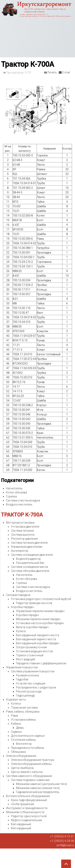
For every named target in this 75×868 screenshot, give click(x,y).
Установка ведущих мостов (34, 651)
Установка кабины (23, 720)
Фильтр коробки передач (32, 627)
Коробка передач (22, 607)
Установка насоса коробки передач (40, 623)
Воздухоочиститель (19, 504)
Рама (14, 716)
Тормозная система (24, 708)
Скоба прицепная (22, 804)
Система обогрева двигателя (30, 571)
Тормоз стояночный (30, 655)
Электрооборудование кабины (31, 764)
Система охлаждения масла (29, 567)
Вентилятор (24, 744)
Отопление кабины (23, 740)
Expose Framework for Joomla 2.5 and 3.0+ (37, 29)
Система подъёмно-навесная (30, 780)
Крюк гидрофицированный (29, 800)
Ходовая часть (16, 700)
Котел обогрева (16, 492)
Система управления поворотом (33, 671)
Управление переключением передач (40, 611)
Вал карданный (21, 824)
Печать (50, 72)
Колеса (16, 704)
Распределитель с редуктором (36, 687)
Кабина (16, 724)
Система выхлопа (23, 535)
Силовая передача (18, 595)
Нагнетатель (14, 488)
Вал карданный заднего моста (36, 639)
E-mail (64, 72)
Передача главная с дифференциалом (41, 663)
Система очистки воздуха (23, 500)
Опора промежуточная (31, 647)
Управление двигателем (27, 547)
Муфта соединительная (26, 820)
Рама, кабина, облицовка (23, 712)
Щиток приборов (22, 768)
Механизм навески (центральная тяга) (41, 784)
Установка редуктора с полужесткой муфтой (41, 599)
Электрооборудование (21, 756)
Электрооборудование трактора (33, 760)
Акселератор (20, 551)
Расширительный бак (30, 563)
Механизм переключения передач (38, 619)
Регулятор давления (24, 539)
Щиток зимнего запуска (27, 772)
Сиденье (16, 732)
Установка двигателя (25, 527)
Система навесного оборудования (29, 776)
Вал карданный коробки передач (37, 643)
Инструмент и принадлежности (27, 808)
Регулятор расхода (29, 691)
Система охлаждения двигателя (32, 555)
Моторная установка (20, 523)
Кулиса (21, 631)
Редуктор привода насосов (34, 603)
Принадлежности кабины (28, 748)
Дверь (20, 728)
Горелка (11, 496)
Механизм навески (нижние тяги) (38, 788)
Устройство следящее (31, 683)
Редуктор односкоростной (29, 816)
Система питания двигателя (29, 543)
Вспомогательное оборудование (28, 796)
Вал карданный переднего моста (37, 635)
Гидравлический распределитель (38, 792)
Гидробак (22, 679)
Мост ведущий (25, 659)
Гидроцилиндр (25, 695)
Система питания (22, 531)
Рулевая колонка (27, 675)
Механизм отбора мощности (25, 812)
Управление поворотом (22, 667)
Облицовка (18, 752)
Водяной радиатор (28, 559)
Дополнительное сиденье (28, 736)
